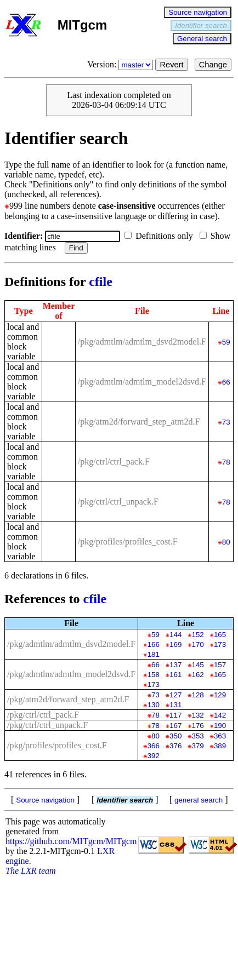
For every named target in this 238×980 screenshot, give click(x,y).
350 (175, 736)
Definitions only (161, 236)
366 (154, 746)
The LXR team (31, 871)
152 (198, 635)
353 (198, 736)
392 (154, 756)
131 (175, 705)
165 (220, 635)
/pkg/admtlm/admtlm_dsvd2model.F (142, 342)
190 (220, 726)
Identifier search (201, 25)
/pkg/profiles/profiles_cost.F (128, 541)
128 (198, 695)
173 (220, 644)
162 (198, 675)
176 (198, 726)
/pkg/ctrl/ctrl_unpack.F (118, 502)
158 (154, 675)
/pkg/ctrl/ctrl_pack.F (114, 462)
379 (198, 746)
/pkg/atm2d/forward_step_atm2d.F (139, 422)
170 (198, 644)
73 (226, 422)
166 (154, 644)
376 (175, 746)
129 (220, 695)
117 (175, 715)
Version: (121, 64)
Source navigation (198, 12)
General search (202, 39)
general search (199, 800)
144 (175, 635)
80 (226, 542)
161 (175, 675)
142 (220, 715)
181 (154, 654)
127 (175, 695)
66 (226, 382)
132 (198, 715)
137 (175, 665)
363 (220, 736)
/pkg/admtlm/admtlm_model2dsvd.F (142, 382)
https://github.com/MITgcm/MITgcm (71, 841)
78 (226, 462)
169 (175, 644)
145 (198, 665)
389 (220, 746)
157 (220, 665)
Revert (171, 65)
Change (213, 65)
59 (226, 342)
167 (175, 726)
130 (154, 705)
